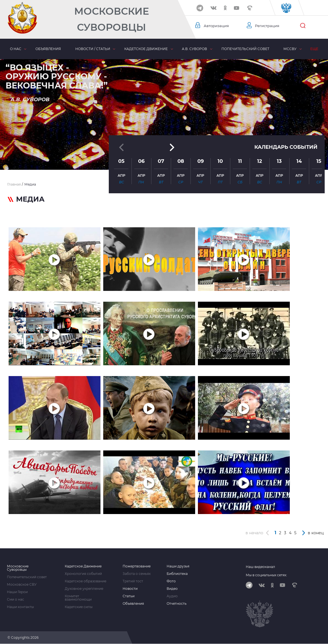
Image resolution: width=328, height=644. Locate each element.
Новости (130, 589)
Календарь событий (286, 121)
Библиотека (177, 574)
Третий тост (133, 581)
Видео (172, 589)
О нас (16, 49)
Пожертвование (137, 566)
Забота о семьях (137, 574)
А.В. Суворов (194, 49)
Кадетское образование (86, 581)
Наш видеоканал (260, 567)
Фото (171, 581)
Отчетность (177, 604)
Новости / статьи (92, 49)
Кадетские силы (79, 607)
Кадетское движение (146, 49)
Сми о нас (16, 599)
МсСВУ (290, 49)
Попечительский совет (245, 49)
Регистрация (268, 26)
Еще (314, 49)
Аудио (172, 596)
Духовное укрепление (84, 589)
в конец (316, 533)
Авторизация (217, 26)
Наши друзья (178, 566)
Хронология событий (83, 574)
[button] (164, 156)
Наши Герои (17, 592)
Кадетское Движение (83, 566)
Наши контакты (20, 607)
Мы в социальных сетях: (266, 575)
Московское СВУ (22, 585)
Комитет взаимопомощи (78, 598)
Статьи (129, 596)
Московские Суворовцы (112, 19)
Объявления (48, 49)
